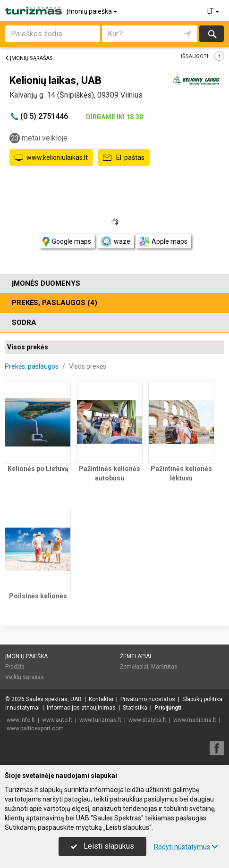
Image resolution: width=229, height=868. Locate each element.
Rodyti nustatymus (186, 847)
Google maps (67, 242)
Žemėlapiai (136, 656)
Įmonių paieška (93, 11)
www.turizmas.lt (100, 720)
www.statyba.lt (147, 720)
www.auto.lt (57, 720)
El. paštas (124, 158)
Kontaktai (101, 699)
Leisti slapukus (102, 846)
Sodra (24, 322)
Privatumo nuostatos (148, 699)
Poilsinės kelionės (38, 596)
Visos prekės (28, 347)
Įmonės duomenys (46, 283)
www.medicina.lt (195, 720)
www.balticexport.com (35, 728)
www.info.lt (21, 720)
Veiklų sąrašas (25, 677)
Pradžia (15, 667)
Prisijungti (168, 708)
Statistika (135, 708)
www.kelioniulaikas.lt (51, 158)
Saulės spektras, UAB (54, 699)
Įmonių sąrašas (29, 58)
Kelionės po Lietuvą (38, 469)
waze (115, 241)
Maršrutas (164, 667)
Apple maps (163, 242)
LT (214, 11)
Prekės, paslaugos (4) (55, 303)
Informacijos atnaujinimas (81, 708)
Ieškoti (212, 34)
